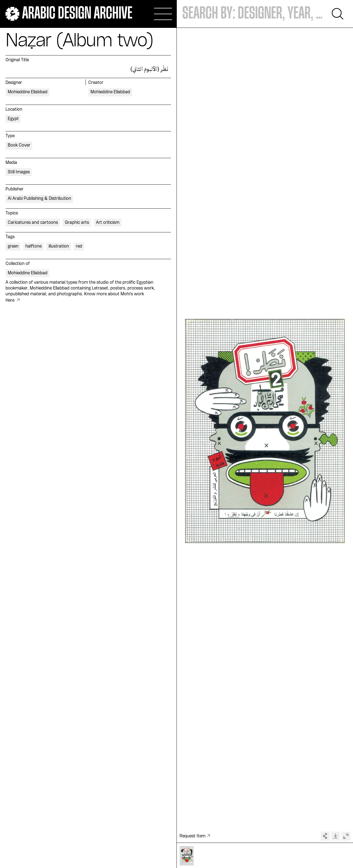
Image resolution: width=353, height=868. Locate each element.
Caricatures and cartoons (33, 223)
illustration (59, 246)
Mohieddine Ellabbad (28, 92)
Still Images (19, 172)
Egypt (13, 119)
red (79, 246)
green (13, 246)
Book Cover (19, 145)
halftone (34, 246)
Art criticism (108, 223)
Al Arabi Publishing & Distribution (39, 199)
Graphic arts (77, 223)
